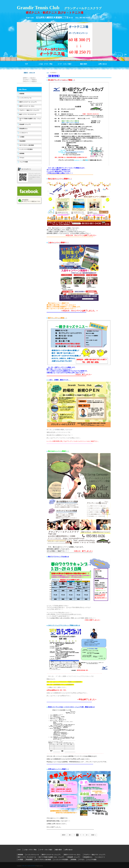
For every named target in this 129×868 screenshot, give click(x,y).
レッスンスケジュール (25, 98)
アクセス (22, 158)
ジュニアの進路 (24, 162)
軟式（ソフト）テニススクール (28, 114)
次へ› (87, 835)
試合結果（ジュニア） (25, 124)
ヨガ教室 (22, 137)
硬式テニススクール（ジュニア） (28, 102)
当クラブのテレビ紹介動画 (27, 145)
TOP (26, 64)
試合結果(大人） (24, 129)
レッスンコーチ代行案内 (26, 149)
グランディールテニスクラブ (29, 866)
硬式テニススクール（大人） (27, 106)
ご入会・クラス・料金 (45, 64)
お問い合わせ (103, 64)
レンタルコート (24, 133)
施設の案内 (84, 64)
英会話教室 (22, 141)
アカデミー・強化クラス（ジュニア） (30, 110)
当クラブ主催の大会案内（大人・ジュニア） (30, 119)
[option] (64, 40)
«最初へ (64, 835)
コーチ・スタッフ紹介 (64, 64)
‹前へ (70, 835)
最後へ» (94, 835)
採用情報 (22, 154)
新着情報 (22, 94)
